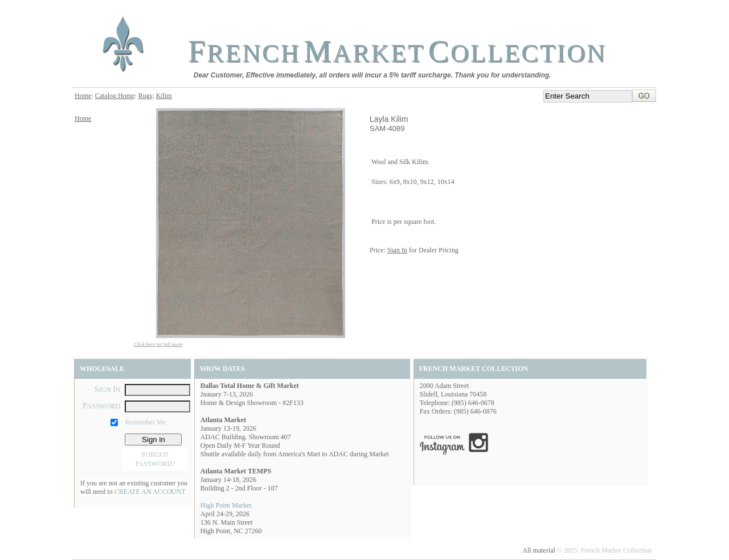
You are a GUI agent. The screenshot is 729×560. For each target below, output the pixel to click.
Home (83, 96)
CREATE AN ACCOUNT (150, 492)
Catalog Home (115, 96)
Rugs (146, 96)
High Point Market (226, 505)
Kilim (164, 96)
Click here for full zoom (158, 344)
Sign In (397, 250)
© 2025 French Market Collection (604, 550)
